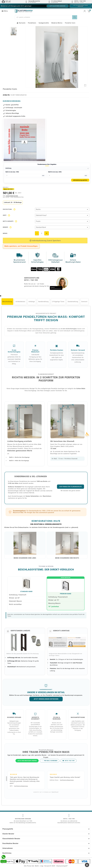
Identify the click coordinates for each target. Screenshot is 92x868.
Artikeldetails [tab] (20, 302)
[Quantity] (42, 233)
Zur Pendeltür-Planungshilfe (70, 487)
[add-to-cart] (45, 241)
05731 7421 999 (69, 761)
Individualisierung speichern (80, 180)
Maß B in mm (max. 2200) (55, 172)
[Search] (75, 17)
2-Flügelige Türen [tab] (58, 302)
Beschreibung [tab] (7, 302)
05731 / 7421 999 (69, 819)
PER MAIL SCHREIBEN (50, 761)
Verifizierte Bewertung (21, 786)
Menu (5, 11)
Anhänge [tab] (32, 302)
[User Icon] (85, 11)
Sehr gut (8, 1)
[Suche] (44, 17)
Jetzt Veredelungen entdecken (46, 699)
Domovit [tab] (84, 302)
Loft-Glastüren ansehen (57, 6)
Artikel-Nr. (7, 95)
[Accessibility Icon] (87, 434)
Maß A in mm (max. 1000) (12, 172)
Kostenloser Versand (23, 819)
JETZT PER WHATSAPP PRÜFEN (27, 761)
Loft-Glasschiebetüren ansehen (81, 6)
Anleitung (8, 168)
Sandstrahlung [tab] (43, 302)
